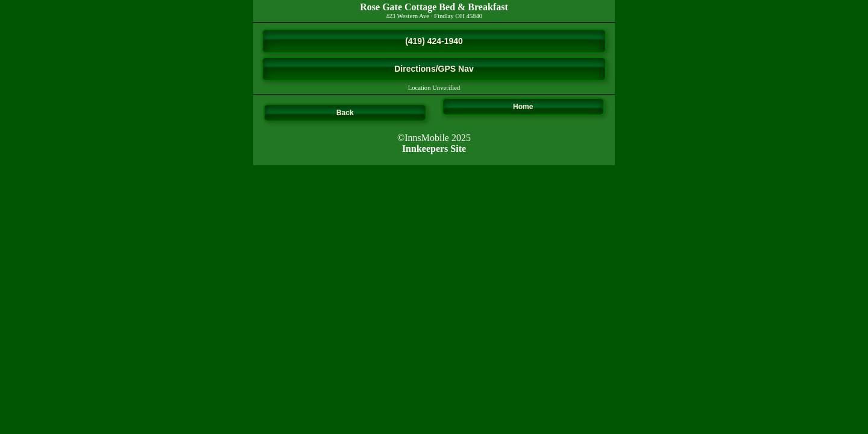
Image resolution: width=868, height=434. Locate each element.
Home (523, 107)
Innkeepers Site (434, 149)
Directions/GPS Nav (434, 69)
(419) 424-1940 (434, 41)
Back (345, 113)
